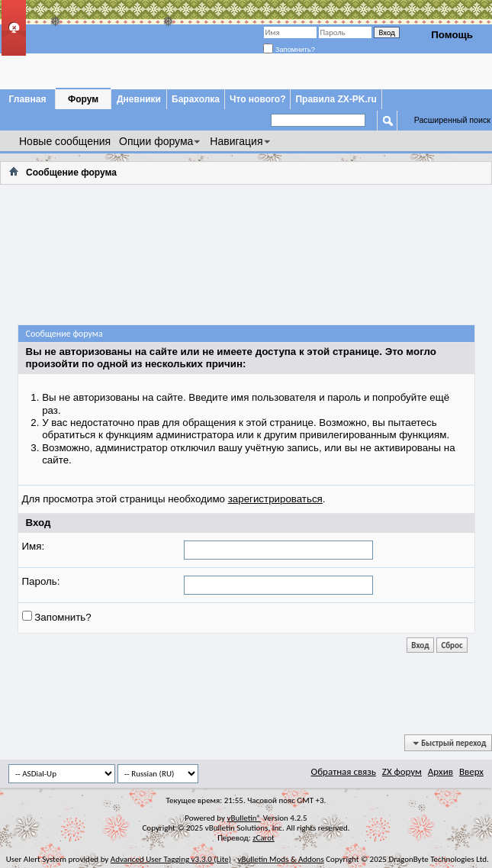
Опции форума (156, 141)
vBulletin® (244, 818)
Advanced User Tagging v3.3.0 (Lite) (171, 859)
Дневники (139, 99)
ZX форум (402, 771)
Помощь (452, 35)
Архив (441, 771)
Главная (28, 99)
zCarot (264, 838)
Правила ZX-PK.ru (336, 99)
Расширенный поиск (452, 120)
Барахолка (196, 99)
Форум (83, 99)
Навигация (236, 141)
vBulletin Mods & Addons (281, 859)
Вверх (471, 771)
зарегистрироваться (275, 499)
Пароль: (41, 581)
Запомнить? (289, 50)
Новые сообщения (65, 141)
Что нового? (257, 99)
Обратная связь (344, 771)
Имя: (34, 546)
